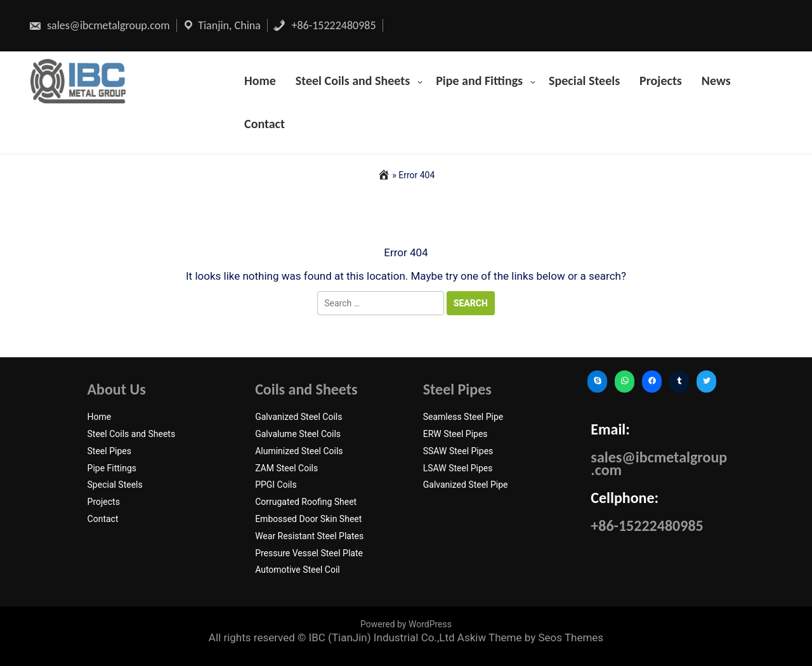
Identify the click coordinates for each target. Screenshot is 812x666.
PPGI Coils (276, 485)
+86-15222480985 (324, 25)
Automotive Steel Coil (298, 570)
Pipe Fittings (112, 468)
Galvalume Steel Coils (298, 434)
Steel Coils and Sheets (353, 81)
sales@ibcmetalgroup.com (99, 25)
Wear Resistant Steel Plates (309, 536)
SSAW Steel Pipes (458, 451)
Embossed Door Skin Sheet (308, 519)
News (716, 81)
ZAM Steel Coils (286, 468)
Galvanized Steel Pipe (466, 485)
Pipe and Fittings (479, 81)
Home (260, 81)
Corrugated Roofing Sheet (306, 502)
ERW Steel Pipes (455, 434)
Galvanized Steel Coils (298, 417)
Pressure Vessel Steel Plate (309, 553)
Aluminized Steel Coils (299, 451)
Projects (661, 81)
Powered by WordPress (406, 624)
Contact (265, 124)
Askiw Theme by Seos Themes (530, 637)
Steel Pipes (109, 451)
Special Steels (584, 81)
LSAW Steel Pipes (458, 468)
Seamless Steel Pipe (463, 417)
